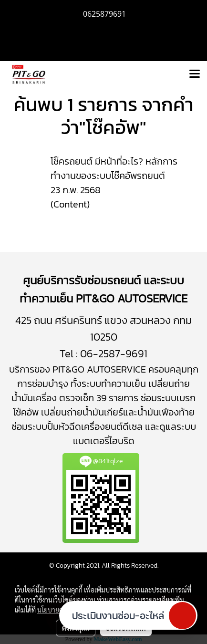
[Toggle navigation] (195, 74)
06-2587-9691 (114, 354)
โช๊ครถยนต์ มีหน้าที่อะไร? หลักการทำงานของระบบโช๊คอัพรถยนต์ (114, 168)
